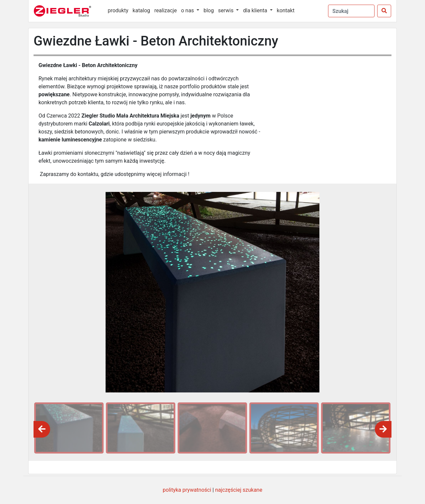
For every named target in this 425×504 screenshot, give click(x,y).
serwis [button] (226, 10)
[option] (68, 428)
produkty (118, 10)
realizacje (166, 10)
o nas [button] (188, 10)
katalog (141, 10)
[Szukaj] (384, 11)
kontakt (286, 10)
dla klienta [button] (256, 10)
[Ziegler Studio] (67, 11)
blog (209, 10)
